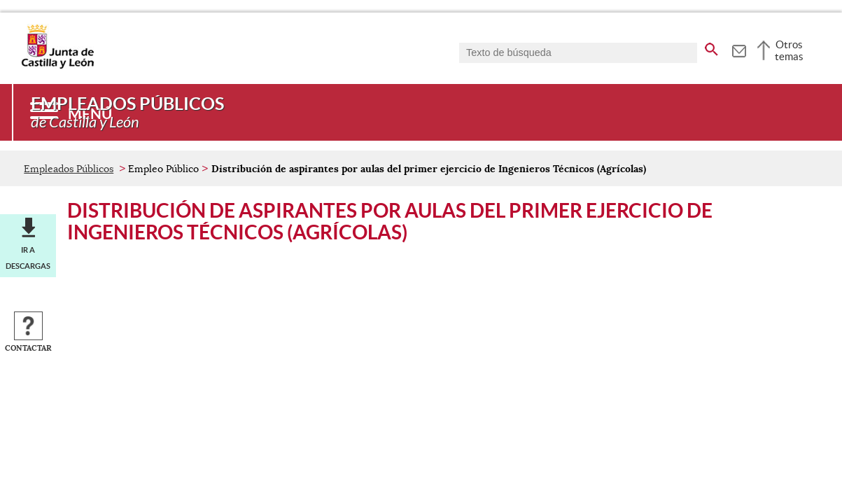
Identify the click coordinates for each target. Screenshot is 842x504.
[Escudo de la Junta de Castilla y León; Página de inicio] (57, 66)
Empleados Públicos (69, 169)
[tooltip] (739, 49)
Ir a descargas (28, 258)
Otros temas (789, 50)
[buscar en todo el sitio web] (711, 47)
